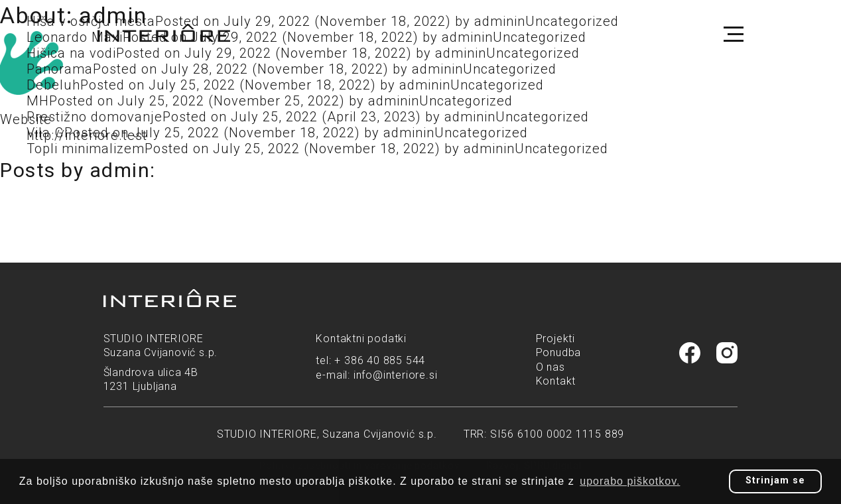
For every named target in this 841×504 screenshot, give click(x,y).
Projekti (555, 339)
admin (432, 69)
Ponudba (559, 352)
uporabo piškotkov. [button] (630, 481)
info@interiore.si (396, 375)
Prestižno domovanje (95, 117)
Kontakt (556, 381)
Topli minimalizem (86, 149)
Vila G (45, 133)
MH (38, 101)
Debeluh (53, 85)
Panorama (60, 69)
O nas (550, 367)
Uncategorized (510, 69)
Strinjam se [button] (775, 480)
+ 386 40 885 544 (380, 360)
